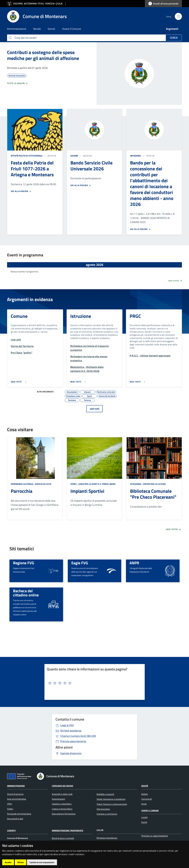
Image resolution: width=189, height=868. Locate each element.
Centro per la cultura (154, 484)
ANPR (134, 563)
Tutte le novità (17, 83)
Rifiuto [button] (21, 862)
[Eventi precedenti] (9, 265)
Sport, (74, 484)
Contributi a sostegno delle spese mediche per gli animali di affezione (43, 55)
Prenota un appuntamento (155, 836)
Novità (145, 786)
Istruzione (81, 316)
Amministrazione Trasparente (68, 830)
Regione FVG (24, 563)
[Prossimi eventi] (180, 265)
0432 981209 (78, 736)
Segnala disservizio (71, 753)
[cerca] (178, 16)
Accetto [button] (8, 862)
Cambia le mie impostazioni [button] (42, 862)
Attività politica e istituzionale (27, 156)
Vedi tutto (175, 281)
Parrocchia (22, 491)
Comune (19, 316)
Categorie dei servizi (62, 786)
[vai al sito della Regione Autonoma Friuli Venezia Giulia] (36, 4)
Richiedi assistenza (71, 731)
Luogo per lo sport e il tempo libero (96, 484)
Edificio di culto (43, 484)
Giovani (74, 156)
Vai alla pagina (21, 191)
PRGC (135, 316)
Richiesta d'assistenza (107, 838)
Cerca (174, 38)
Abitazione (135, 156)
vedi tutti (94, 409)
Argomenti (172, 29)
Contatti (11, 830)
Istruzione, (136, 484)
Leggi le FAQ (67, 725)
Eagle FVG (80, 563)
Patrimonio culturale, (23, 484)
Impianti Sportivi (87, 491)
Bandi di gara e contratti (63, 838)
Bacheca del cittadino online (26, 593)
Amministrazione (16, 786)
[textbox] (93, 683)
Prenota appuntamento (73, 741)
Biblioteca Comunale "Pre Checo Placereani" (153, 494)
